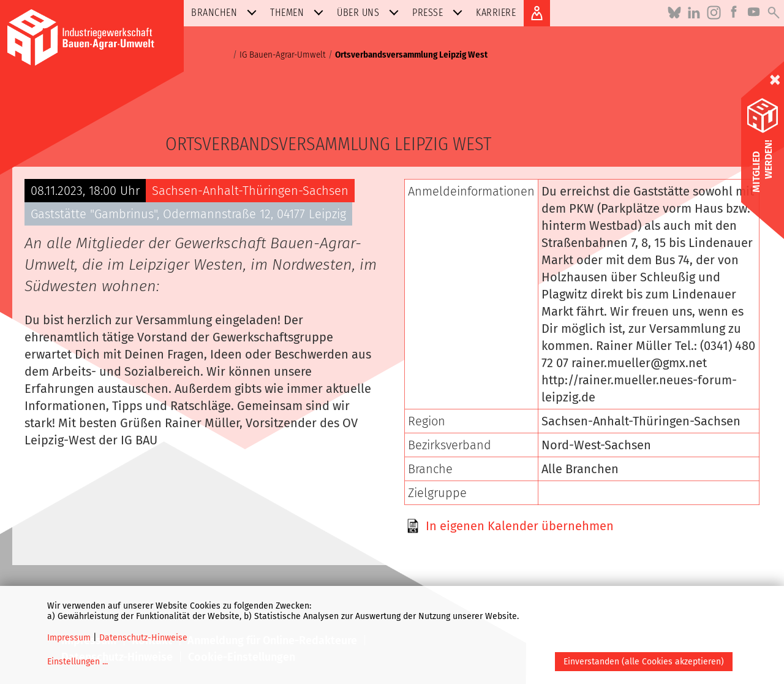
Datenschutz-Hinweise (143, 638)
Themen (299, 13)
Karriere (496, 13)
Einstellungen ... (77, 662)
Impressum (69, 638)
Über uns (370, 13)
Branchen (226, 13)
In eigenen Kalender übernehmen (520, 526)
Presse (440, 13)
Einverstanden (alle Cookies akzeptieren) (644, 662)
